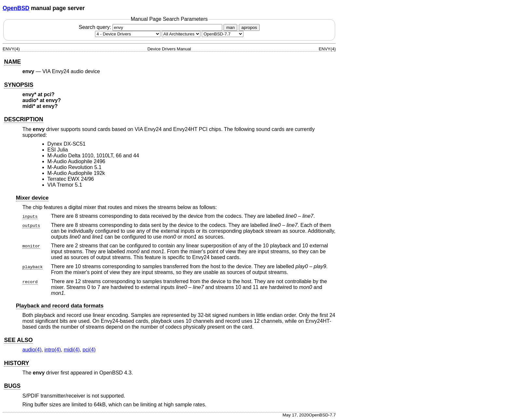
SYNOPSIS (19, 85)
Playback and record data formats (60, 306)
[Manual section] (128, 34)
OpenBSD (16, 8)
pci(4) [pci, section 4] (89, 350)
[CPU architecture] (181, 34)
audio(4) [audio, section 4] (32, 350)
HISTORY (16, 363)
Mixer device (32, 198)
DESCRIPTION (23, 119)
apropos (249, 27)
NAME (12, 62)
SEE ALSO (18, 340)
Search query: (151, 27)
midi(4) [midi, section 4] (72, 350)
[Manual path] (223, 34)
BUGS (12, 386)
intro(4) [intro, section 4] (53, 350)
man (230, 27)
